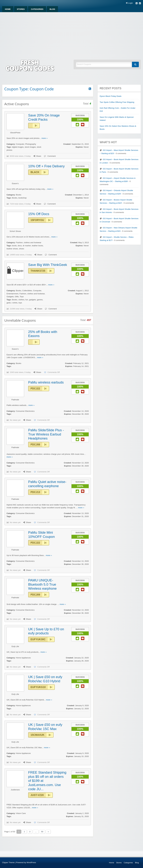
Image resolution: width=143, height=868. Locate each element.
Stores (21, 9)
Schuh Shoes (15, 231)
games (40, 300)
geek (9, 303)
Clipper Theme (8, 862)
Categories (37, 9)
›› (48, 832)
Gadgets (10, 297)
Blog (52, 9)
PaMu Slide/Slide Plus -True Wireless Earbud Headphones (46, 434)
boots (14, 246)
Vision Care (21, 813)
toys (20, 303)
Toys (22, 297)
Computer (20, 144)
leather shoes (12, 249)
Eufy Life (15, 646)
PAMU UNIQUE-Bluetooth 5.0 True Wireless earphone (42, 584)
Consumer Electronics (25, 411)
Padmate (15, 400)
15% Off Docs (39, 214)
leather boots (37, 246)
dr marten (27, 246)
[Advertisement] (71, 33)
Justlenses (15, 790)
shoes (22, 249)
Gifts (17, 297)
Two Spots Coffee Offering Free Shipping (117, 102)
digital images (18, 147)
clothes (21, 300)
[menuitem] (8, 9)
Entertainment (12, 294)
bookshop (22, 198)
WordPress (31, 862)
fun (27, 300)
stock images (30, 147)
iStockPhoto (15, 133)
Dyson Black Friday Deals (111, 96)
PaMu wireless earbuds (46, 382)
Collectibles (27, 291)
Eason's (15, 183)
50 (42, 832)
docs (20, 246)
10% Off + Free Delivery (46, 166)
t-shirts (15, 303)
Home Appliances (23, 658)
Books (19, 195)
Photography (31, 144)
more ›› (45, 138)
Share (37, 156)
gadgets (32, 300)
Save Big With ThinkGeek (48, 265)
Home (8, 9)
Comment (50, 156)
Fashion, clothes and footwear (29, 243)
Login (129, 3)
